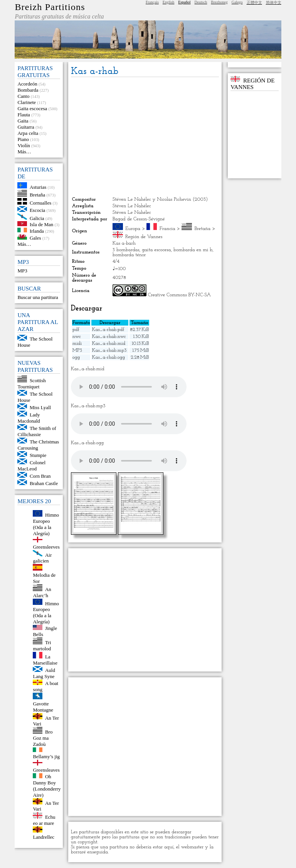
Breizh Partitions (50, 7)
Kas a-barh (124, 243)
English (169, 2)
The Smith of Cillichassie (37, 431)
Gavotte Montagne (43, 707)
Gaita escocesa (32, 108)
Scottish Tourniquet (31, 384)
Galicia (37, 218)
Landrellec (44, 837)
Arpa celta (28, 133)
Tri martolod (42, 646)
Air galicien (42, 558)
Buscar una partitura (38, 297)
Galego (237, 2)
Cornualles (40, 203)
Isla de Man (41, 224)
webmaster (192, 847)
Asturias (38, 187)
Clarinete (27, 102)
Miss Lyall (40, 407)
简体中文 (274, 3)
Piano (23, 139)
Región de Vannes (144, 237)
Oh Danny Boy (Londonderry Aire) (47, 786)
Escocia (37, 210)
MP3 (22, 271)
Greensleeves (46, 547)
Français (152, 2)
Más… (24, 152)
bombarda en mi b (193, 250)
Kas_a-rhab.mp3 (109, 350)
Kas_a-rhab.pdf (108, 330)
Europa (133, 229)
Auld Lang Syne (44, 673)
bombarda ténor (129, 255)
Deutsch (201, 2)
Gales (35, 238)
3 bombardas (126, 250)
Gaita (23, 121)
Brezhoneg (219, 2)
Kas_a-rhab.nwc (109, 337)
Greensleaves (46, 770)
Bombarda (28, 90)
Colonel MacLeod (31, 466)
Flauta (24, 115)
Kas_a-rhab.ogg (108, 357)
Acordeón (27, 84)
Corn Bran (40, 476)
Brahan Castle (44, 483)
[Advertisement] (145, 137)
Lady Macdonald (29, 418)
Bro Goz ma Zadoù (43, 738)
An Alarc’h (42, 592)
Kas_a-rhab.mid (108, 343)
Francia (167, 229)
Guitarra (26, 127)
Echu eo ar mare (44, 820)
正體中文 (254, 3)
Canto (23, 96)
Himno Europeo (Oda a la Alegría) (46, 524)
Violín (24, 145)
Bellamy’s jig (46, 756)
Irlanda (37, 231)
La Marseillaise (45, 660)
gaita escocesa (156, 250)
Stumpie (38, 455)
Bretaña (37, 195)
